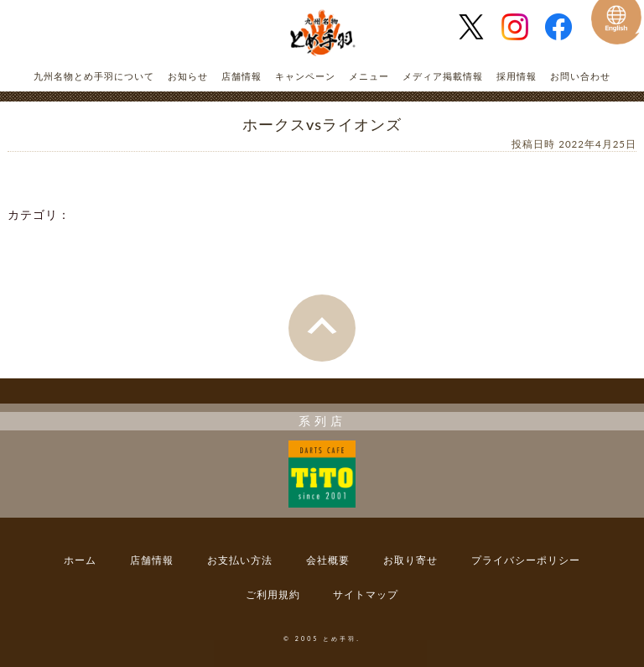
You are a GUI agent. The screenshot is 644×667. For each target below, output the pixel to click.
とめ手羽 (322, 33)
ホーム (80, 560)
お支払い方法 (240, 560)
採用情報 (517, 76)
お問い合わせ (580, 76)
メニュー (369, 76)
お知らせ (188, 76)
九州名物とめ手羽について (94, 76)
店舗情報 (241, 76)
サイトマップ (366, 594)
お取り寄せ (410, 560)
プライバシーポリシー (526, 560)
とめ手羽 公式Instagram (522, 27)
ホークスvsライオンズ (322, 124)
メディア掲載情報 (443, 76)
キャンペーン (305, 76)
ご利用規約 (273, 594)
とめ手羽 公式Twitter (478, 27)
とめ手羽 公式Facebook (565, 27)
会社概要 (328, 560)
